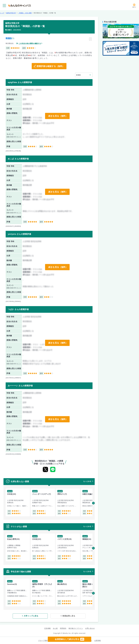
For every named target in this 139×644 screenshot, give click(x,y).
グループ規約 (43, 640)
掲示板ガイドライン (76, 628)
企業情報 (98, 640)
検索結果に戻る (65, 616)
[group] (18, 502)
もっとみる (87, 481)
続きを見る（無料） (58, 116)
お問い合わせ (90, 628)
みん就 (55, 628)
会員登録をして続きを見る (69, 639)
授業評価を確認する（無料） (50, 66)
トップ (2, 13)
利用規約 (63, 628)
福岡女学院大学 (11, 13)
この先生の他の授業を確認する (30, 43)
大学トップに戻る (35, 616)
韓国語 (9, 38)
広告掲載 (48, 628)
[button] (93, 503)
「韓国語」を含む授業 (25, 13)
